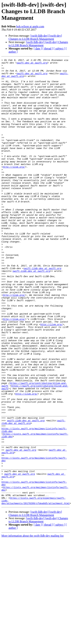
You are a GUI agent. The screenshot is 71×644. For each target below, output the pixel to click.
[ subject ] (59, 49)
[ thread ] (48, 49)
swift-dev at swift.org (32, 64)
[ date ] (38, 49)
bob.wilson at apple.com (30, 26)
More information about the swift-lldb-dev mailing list (32, 625)
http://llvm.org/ (14, 189)
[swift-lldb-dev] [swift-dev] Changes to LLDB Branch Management (35, 37)
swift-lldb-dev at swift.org (43, 310)
